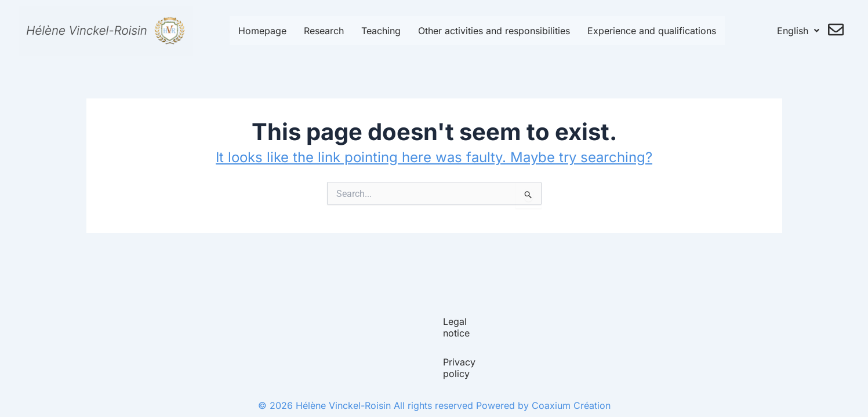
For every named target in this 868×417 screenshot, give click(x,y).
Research (324, 31)
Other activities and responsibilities (494, 31)
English (798, 31)
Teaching (381, 31)
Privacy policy (469, 374)
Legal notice (394, 374)
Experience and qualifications (652, 31)
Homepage (262, 31)
